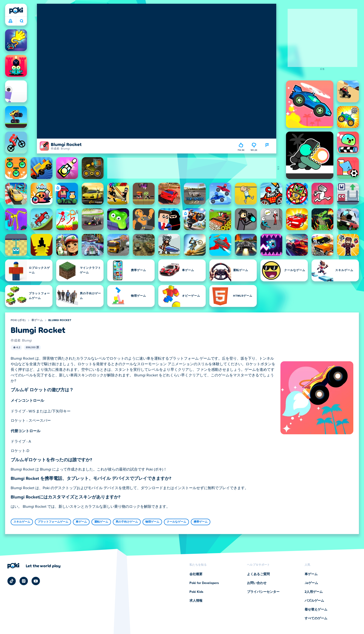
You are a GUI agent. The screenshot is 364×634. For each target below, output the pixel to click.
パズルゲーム (314, 601)
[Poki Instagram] (24, 581)
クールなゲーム (176, 522)
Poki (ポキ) (18, 320)
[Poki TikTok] (12, 581)
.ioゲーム (311, 583)
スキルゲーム (22, 522)
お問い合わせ (257, 583)
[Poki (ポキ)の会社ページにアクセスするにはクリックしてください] (34, 566)
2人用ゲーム (314, 592)
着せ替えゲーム (316, 610)
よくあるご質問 (258, 574)
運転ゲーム (101, 522)
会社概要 (196, 574)
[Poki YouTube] (36, 581)
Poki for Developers (204, 583)
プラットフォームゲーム (53, 522)
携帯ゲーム (201, 522)
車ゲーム (37, 320)
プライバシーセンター (263, 592)
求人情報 (196, 601)
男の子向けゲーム (127, 522)
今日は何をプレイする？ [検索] (22, 21)
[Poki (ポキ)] (16, 10)
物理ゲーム (152, 522)
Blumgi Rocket (60, 320)
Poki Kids (196, 592)
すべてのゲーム (316, 618)
